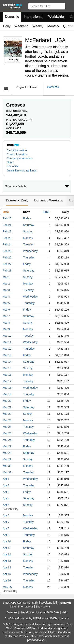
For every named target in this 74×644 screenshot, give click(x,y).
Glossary (12, 612)
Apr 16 (7, 580)
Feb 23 (7, 238)
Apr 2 (6, 485)
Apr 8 (6, 528)
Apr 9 (6, 535)
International (33, 17)
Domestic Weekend (49, 200)
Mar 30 (7, 466)
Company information (20, 158)
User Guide (27, 612)
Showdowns (43, 607)
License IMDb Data (48, 612)
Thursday (29, 257)
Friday (27, 218)
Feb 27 (7, 264)
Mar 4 (6, 297)
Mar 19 (7, 394)
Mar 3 (6, 290)
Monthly (53, 26)
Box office (13, 166)
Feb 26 (7, 257)
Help (65, 612)
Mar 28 (7, 453)
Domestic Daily (17, 200)
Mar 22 (7, 414)
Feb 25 (7, 251)
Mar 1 (6, 277)
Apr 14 (7, 567)
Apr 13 (7, 561)
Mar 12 (7, 349)
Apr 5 (6, 505)
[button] (69, 5)
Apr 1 (6, 479)
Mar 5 (6, 303)
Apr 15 (7, 574)
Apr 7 (6, 522)
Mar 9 (6, 329)
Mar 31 (7, 472)
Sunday (28, 231)
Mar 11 (7, 342)
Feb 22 (7, 231)
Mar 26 (7, 440)
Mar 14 (7, 362)
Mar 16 (7, 375)
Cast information (17, 150)
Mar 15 (7, 368)
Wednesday (30, 251)
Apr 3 (6, 492)
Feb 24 (7, 244)
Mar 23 (7, 420)
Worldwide (56, 17)
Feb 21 (7, 225)
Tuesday (28, 244)
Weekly (38, 26)
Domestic (12, 17)
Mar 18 (7, 388)
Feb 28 (7, 271)
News (10, 162)
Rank (46, 212)
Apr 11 (7, 548)
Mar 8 (6, 323)
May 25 (7, 587)
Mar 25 (7, 433)
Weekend (22, 26)
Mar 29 (7, 459)
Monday (28, 238)
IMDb (53, 618)
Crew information (17, 154)
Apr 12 (7, 554)
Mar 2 (6, 284)
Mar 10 (7, 336)
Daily (7, 26)
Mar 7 (6, 316)
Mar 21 (7, 407)
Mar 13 (7, 355)
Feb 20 (7, 218)
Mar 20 (7, 401)
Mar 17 (7, 381)
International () (19, 120)
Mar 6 (6, 310)
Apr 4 (6, 498)
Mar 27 (7, 446)
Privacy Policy (28, 636)
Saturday (29, 225)
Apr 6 (6, 515)
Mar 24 (7, 427)
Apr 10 (7, 541)
